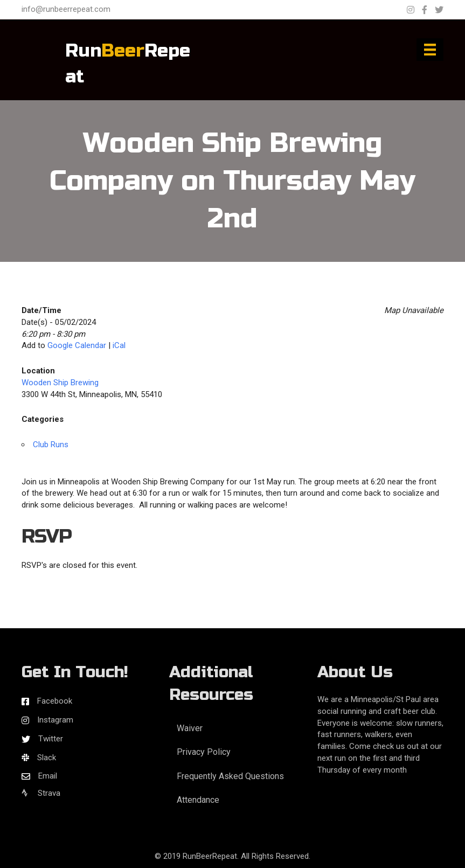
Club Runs (51, 445)
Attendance (198, 800)
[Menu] (430, 50)
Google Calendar (77, 345)
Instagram (55, 720)
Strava (41, 793)
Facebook (55, 701)
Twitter (51, 739)
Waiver (190, 728)
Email (48, 776)
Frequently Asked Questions (230, 776)
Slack (47, 758)
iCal (119, 345)
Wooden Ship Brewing (60, 383)
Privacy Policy (204, 752)
